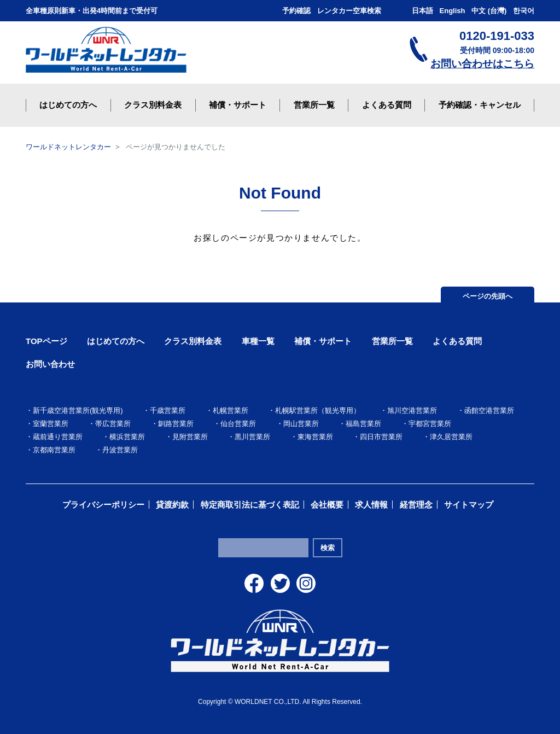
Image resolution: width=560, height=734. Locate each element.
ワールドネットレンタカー (68, 147)
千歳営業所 (168, 410)
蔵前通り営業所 (58, 437)
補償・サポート (323, 341)
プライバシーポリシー (103, 505)
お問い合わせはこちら (482, 64)
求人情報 (371, 505)
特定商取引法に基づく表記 (250, 505)
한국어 (524, 11)
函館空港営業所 (489, 410)
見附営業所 (190, 437)
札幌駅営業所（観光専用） (318, 410)
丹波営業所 (120, 450)
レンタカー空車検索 (349, 11)
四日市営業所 (381, 437)
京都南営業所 (54, 450)
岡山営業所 (301, 424)
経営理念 (416, 505)
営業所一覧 (392, 341)
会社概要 (327, 505)
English (453, 11)
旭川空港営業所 (412, 410)
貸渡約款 (172, 505)
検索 (328, 548)
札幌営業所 (231, 410)
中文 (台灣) (489, 11)
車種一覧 (258, 341)
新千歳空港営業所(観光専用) (78, 410)
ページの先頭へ (488, 296)
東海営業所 (315, 437)
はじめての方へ (116, 341)
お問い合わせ (50, 364)
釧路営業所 (176, 424)
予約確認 (296, 11)
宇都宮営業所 (430, 424)
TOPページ (46, 341)
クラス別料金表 (193, 341)
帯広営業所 (113, 424)
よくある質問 (457, 341)
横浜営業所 (127, 437)
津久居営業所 (451, 437)
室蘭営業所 (51, 424)
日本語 (422, 11)
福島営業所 (363, 424)
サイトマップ (469, 505)
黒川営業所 (252, 437)
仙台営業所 (238, 424)
